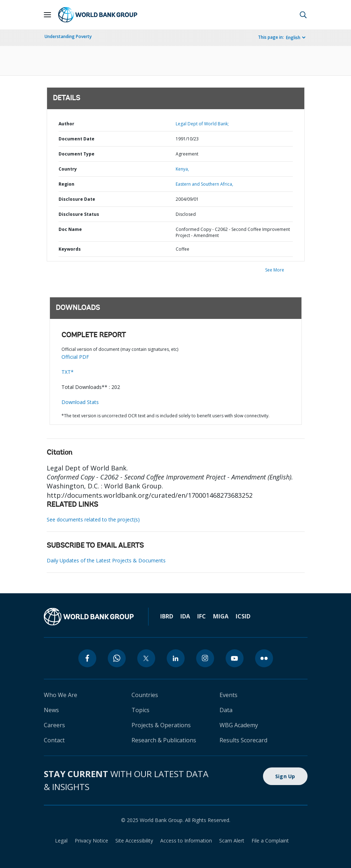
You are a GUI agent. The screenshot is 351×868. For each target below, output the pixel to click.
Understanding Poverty (68, 36)
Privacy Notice (91, 841)
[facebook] (87, 658)
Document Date (77, 139)
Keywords (70, 249)
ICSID (243, 616)
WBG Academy (239, 725)
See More (275, 270)
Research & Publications (164, 740)
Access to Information (186, 841)
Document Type (77, 154)
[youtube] (235, 658)
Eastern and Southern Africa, (204, 184)
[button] (303, 15)
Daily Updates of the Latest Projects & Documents (106, 560)
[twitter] (146, 658)
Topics (140, 710)
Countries (145, 695)
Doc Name (70, 229)
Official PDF (75, 357)
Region (66, 184)
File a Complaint (270, 841)
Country (68, 169)
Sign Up (285, 776)
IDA (185, 616)
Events (228, 695)
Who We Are (61, 695)
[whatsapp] (117, 658)
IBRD (167, 616)
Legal (61, 841)
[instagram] (205, 658)
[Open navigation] (47, 15)
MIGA (221, 616)
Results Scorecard (243, 740)
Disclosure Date (77, 199)
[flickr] (264, 658)
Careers (54, 725)
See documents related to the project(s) (93, 519)
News (51, 710)
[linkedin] (176, 658)
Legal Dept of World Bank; (202, 124)
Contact (54, 740)
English (293, 38)
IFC (202, 616)
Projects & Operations (161, 725)
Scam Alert (232, 841)
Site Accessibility (134, 841)
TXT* (68, 372)
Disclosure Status (79, 214)
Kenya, (182, 169)
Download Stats (80, 402)
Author (66, 124)
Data (226, 710)
